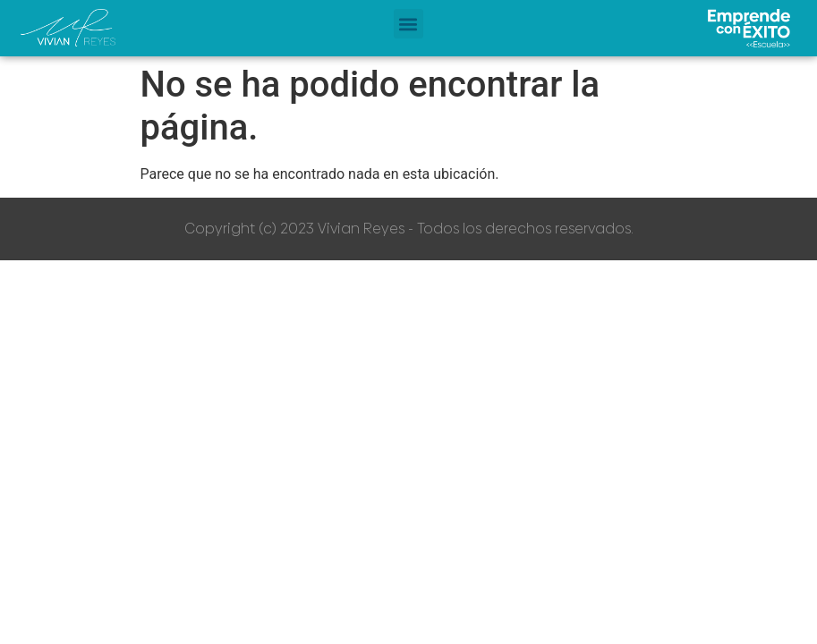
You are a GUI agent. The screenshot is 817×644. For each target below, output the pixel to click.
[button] (408, 24)
